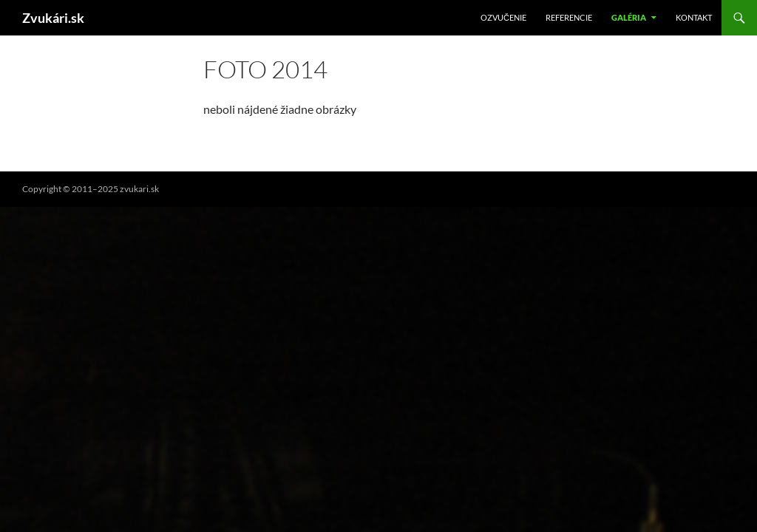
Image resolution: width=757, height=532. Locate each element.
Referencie (569, 17)
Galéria (629, 17)
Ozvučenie (503, 17)
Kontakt (694, 17)
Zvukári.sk (53, 18)
